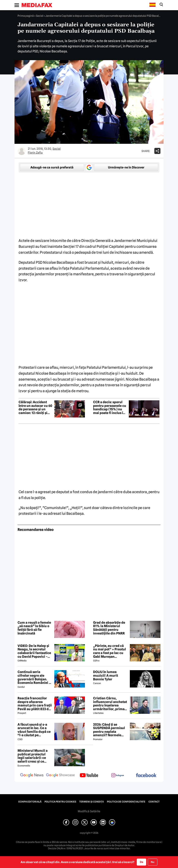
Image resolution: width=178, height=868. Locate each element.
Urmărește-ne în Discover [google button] (126, 167)
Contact (154, 802)
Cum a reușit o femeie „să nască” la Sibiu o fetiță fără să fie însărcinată (34, 628)
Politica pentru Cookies (60, 802)
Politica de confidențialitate (126, 802)
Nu (153, 862)
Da (141, 862)
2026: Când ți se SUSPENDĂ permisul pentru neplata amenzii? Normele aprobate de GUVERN (109, 730)
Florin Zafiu (35, 153)
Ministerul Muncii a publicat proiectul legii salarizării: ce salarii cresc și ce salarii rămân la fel (33, 756)
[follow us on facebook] (146, 776)
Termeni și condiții (92, 802)
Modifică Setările (89, 811)
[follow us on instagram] (118, 776)
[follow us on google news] (32, 776)
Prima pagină (26, 16)
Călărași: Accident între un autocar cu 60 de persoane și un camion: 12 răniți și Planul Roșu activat (35, 407)
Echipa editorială (30, 802)
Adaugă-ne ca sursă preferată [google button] (52, 167)
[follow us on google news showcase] (60, 776)
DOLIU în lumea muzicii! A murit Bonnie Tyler (106, 676)
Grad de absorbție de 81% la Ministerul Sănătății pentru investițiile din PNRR (109, 628)
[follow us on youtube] (89, 776)
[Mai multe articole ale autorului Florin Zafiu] (22, 151)
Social (39, 16)
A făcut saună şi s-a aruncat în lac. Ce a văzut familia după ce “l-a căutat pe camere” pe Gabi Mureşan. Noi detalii (34, 730)
